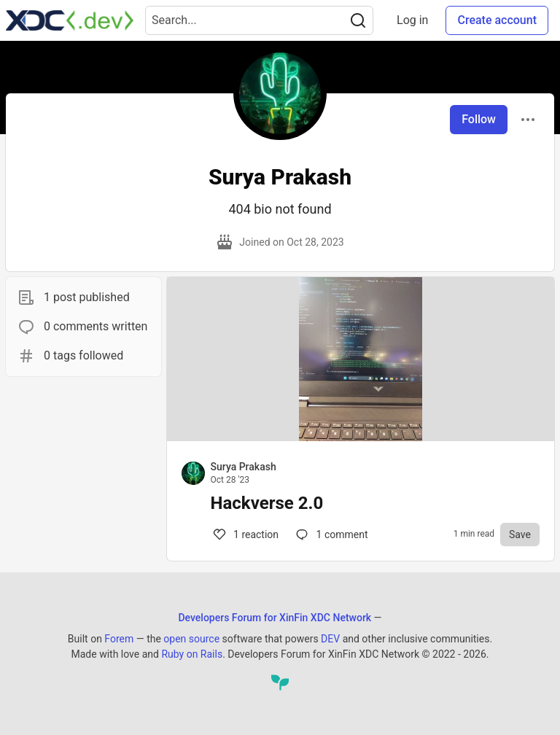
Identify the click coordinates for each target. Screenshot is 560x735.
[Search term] (259, 20)
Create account (497, 20)
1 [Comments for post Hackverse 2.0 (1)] (245, 534)
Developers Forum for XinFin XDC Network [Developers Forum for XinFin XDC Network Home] (275, 618)
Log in (412, 20)
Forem (119, 639)
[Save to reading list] (520, 534)
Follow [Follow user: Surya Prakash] (479, 119)
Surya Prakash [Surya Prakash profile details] (244, 467)
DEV (330, 639)
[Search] (358, 20)
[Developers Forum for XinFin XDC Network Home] (70, 20)
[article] (361, 437)
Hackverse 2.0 (267, 503)
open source (191, 639)
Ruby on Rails (192, 654)
